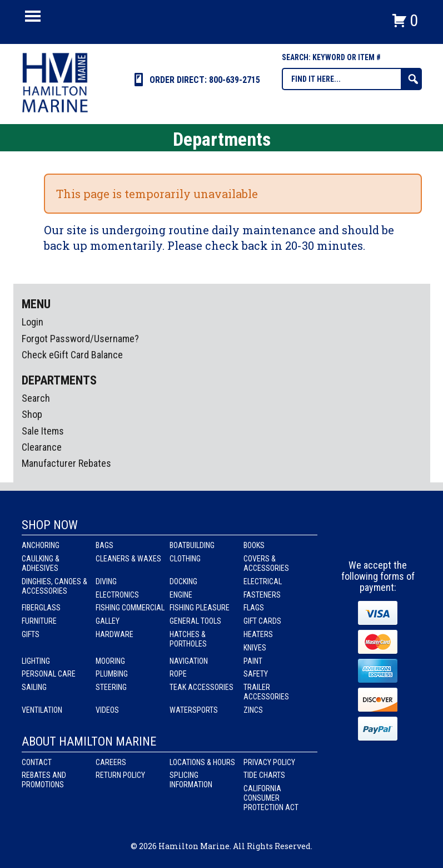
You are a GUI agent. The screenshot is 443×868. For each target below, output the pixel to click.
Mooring (110, 661)
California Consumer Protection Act (271, 798)
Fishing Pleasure (200, 608)
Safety (256, 674)
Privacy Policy (269, 762)
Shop (32, 414)
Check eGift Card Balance (72, 355)
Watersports (194, 710)
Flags (254, 608)
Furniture (39, 621)
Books (254, 545)
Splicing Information (191, 780)
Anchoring (41, 545)
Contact (37, 762)
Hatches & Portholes (188, 639)
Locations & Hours (202, 762)
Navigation (189, 661)
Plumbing (112, 674)
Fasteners (262, 595)
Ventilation (42, 710)
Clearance (42, 447)
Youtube (399, 539)
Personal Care (49, 674)
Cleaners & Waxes (128, 559)
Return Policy (120, 775)
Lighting (36, 661)
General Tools (195, 621)
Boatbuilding (192, 545)
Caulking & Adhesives (41, 563)
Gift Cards (262, 621)
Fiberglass (41, 608)
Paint (253, 661)
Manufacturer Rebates (66, 463)
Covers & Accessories (266, 563)
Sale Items (43, 431)
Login (33, 322)
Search (36, 398)
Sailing (34, 687)
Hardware (115, 634)
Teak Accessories (201, 687)
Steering (111, 687)
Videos (107, 710)
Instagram (379, 539)
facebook (358, 539)
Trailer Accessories (266, 692)
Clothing (185, 559)
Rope (178, 674)
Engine (181, 595)
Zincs (253, 710)
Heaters (258, 634)
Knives (255, 648)
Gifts (31, 634)
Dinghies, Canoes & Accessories (54, 586)
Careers (111, 762)
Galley (108, 621)
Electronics (117, 595)
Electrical (263, 581)
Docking (183, 581)
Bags (104, 545)
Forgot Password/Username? (80, 339)
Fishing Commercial (130, 608)
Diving (106, 581)
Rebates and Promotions (44, 780)
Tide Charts (264, 775)
